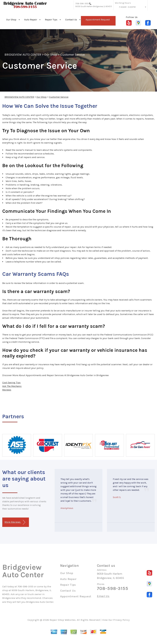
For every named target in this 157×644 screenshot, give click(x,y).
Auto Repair (31, 20)
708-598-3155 (82, 4)
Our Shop (11, 20)
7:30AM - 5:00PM (127, 7)
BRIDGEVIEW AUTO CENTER (23, 55)
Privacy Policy (121, 620)
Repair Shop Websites (63, 620)
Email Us (103, 596)
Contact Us (71, 20)
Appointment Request (98, 20)
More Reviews (15, 522)
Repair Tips (51, 20)
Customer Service (73, 55)
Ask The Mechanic (12, 386)
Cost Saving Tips (11, 383)
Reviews (7, 390)
